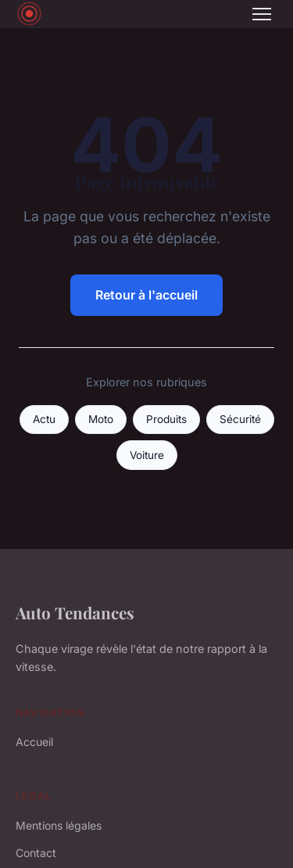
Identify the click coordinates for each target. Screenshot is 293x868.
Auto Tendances (75, 612)
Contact (36, 853)
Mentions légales (59, 825)
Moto (101, 419)
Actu (44, 419)
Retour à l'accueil (146, 295)
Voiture (147, 455)
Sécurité (240, 419)
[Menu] (262, 14)
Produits (166, 419)
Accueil (34, 742)
